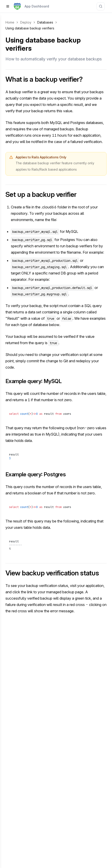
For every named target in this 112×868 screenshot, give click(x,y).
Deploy (26, 22)
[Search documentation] (101, 6)
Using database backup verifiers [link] (30, 28)
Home (10, 22)
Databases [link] (45, 22)
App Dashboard (37, 6)
